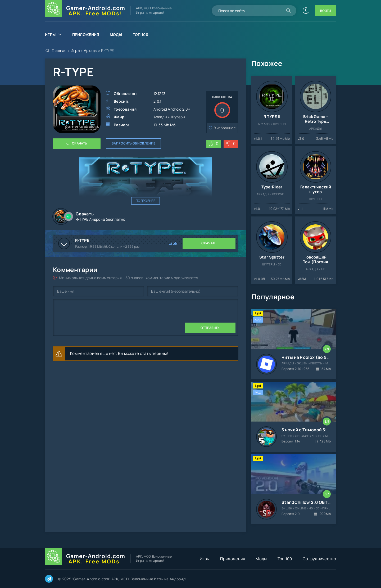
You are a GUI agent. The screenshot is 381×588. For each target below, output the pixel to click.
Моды (116, 35)
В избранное (225, 128)
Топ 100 (140, 35)
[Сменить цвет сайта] (306, 11)
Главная (59, 50)
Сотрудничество (319, 559)
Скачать (80, 143)
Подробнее (146, 201)
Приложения (86, 35)
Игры (50, 35)
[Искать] (288, 11)
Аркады (91, 50)
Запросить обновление (133, 143)
